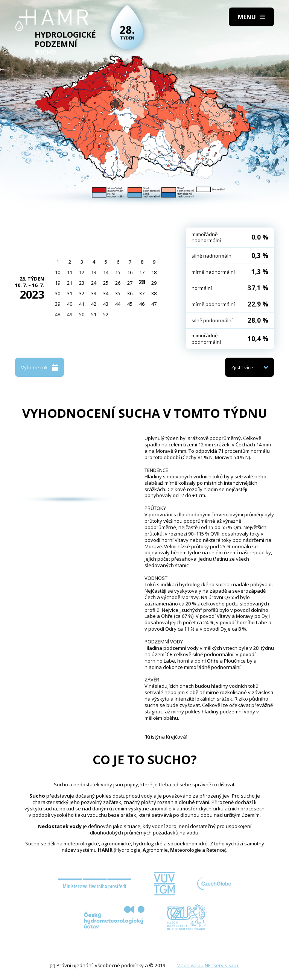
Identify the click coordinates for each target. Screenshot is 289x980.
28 (142, 282)
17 (142, 272)
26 (118, 283)
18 (154, 272)
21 (70, 283)
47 (154, 304)
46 (142, 304)
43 (106, 304)
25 (106, 283)
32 (82, 293)
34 (106, 293)
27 (130, 283)
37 (142, 293)
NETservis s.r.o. (222, 965)
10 (58, 272)
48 (58, 314)
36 (130, 293)
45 (130, 304)
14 (106, 272)
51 (94, 314)
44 (118, 304)
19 (58, 283)
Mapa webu (190, 965)
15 (118, 272)
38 (154, 293)
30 (58, 293)
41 (82, 304)
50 (82, 314)
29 (154, 283)
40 (70, 304)
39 (58, 304)
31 (70, 293)
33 (94, 293)
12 (82, 272)
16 (130, 272)
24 (94, 283)
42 (94, 304)
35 (118, 293)
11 (70, 272)
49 (70, 314)
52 (106, 314)
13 (94, 272)
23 (82, 283)
